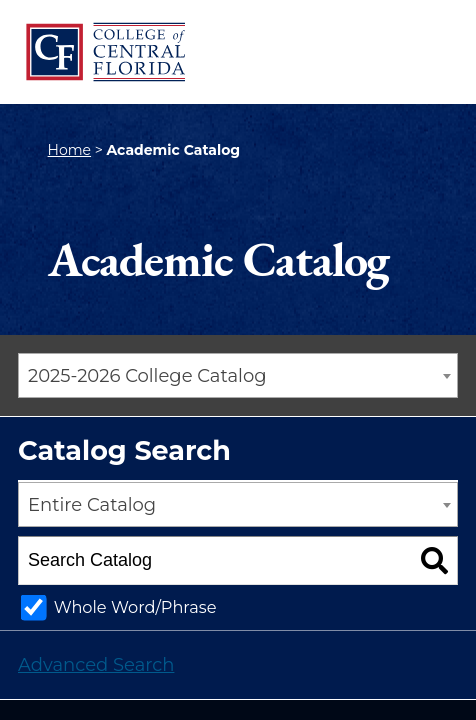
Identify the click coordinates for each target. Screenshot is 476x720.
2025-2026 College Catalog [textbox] (147, 376)
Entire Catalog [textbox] (92, 505)
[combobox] (238, 375)
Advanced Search (96, 665)
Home (69, 150)
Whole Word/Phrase (135, 607)
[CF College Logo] (105, 51)
